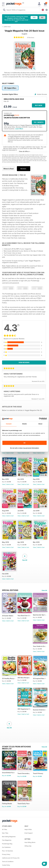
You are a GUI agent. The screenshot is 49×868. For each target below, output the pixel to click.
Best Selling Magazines (9, 837)
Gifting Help (28, 846)
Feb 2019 (5, 574)
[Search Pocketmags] (4, 10)
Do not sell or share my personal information (25, 448)
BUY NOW (39, 105)
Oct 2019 (21, 479)
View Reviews (24, 362)
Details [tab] (24, 424)
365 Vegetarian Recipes (24, 709)
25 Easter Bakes (8, 616)
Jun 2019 (36, 511)
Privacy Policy (6, 854)
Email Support (29, 833)
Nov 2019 (5, 479)
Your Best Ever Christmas (24, 616)
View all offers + (24, 151)
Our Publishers (6, 847)
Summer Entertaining (40, 710)
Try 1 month (38, 122)
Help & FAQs (28, 829)
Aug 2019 (5, 511)
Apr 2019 (21, 542)
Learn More (19, 129)
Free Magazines (7, 840)
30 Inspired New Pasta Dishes (40, 678)
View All (44, 590)
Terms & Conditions (8, 862)
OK (24, 443)
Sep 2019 (36, 479)
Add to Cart (10, 453)
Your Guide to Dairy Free (40, 646)
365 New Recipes (24, 678)
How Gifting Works (30, 842)
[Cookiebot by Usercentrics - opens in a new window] (38, 419)
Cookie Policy (6, 865)
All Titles (5, 829)
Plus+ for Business (7, 851)
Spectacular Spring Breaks (40, 615)
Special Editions (10, 590)
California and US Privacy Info (11, 858)
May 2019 (5, 542)
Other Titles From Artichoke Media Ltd (16, 747)
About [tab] (40, 424)
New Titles (5, 833)
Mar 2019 (36, 542)
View (4, 453)
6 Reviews (31, 38)
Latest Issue (7, 27)
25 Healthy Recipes (9, 678)
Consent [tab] (9, 424)
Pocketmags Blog (7, 844)
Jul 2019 (20, 511)
